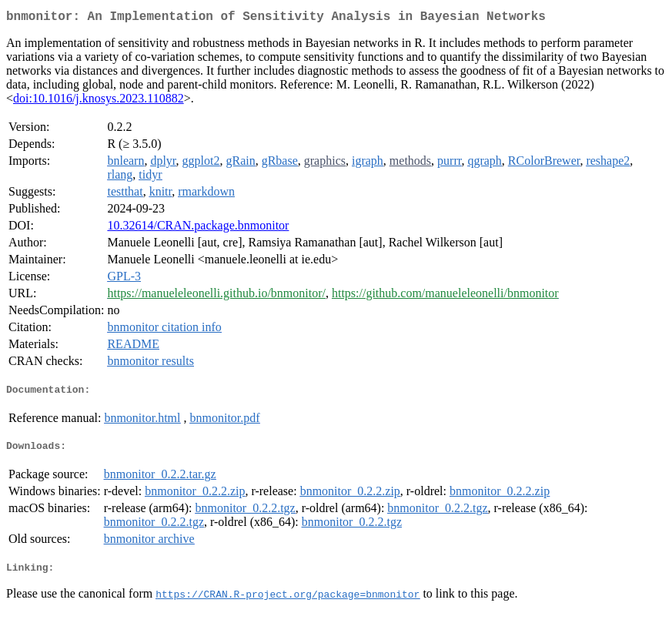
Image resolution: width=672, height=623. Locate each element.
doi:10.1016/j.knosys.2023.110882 (99, 101)
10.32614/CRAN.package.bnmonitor (198, 228)
